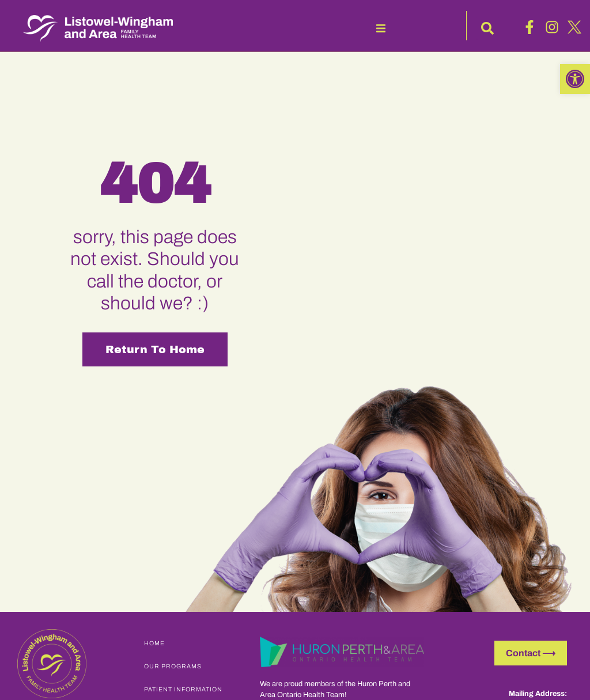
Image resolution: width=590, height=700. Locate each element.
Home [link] (154, 643)
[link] (575, 79)
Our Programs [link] (173, 666)
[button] (381, 28)
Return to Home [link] (155, 349)
